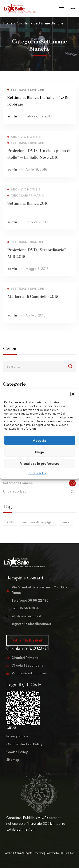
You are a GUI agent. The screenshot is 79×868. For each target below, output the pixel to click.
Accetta (39, 440)
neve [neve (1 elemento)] (66, 522)
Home (8, 23)
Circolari (23, 23)
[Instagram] (20, 838)
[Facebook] (13, 838)
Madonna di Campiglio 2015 (33, 303)
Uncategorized (39, 491)
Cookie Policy (37, 473)
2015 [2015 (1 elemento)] (10, 522)
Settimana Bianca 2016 (28, 209)
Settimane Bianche (39, 483)
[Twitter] (6, 838)
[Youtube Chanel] (27, 838)
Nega (39, 452)
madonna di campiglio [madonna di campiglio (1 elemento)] (38, 522)
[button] (73, 394)
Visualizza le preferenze (40, 463)
